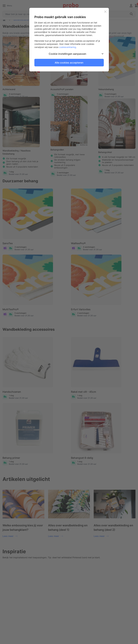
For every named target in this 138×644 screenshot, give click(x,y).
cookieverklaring (68, 47)
